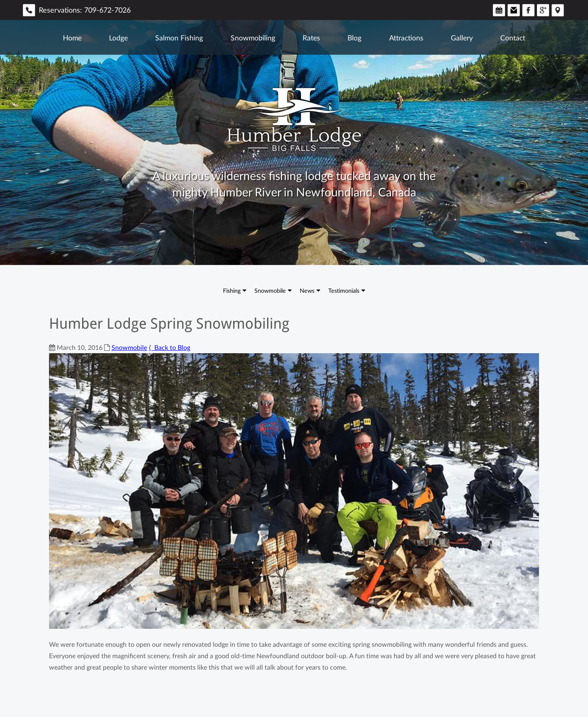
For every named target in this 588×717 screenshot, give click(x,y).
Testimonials (344, 290)
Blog (354, 38)
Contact (513, 38)
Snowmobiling (253, 38)
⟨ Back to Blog (169, 347)
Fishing (232, 290)
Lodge (118, 38)
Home (72, 38)
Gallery (462, 38)
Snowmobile (270, 290)
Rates (311, 38)
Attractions (406, 38)
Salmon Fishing (179, 38)
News (307, 290)
